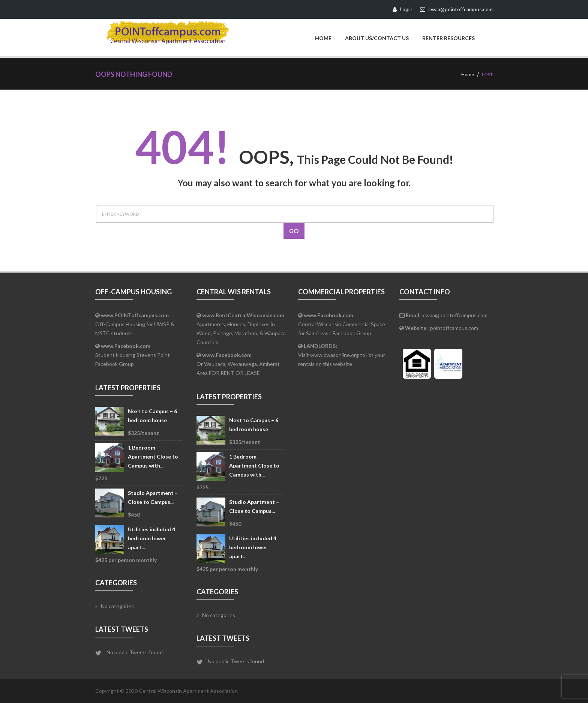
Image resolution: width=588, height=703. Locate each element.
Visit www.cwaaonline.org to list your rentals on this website (342, 355)
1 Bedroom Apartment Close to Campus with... (153, 456)
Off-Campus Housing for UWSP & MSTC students (135, 324)
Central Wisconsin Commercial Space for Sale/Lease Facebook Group (342, 324)
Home (323, 38)
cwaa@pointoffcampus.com (455, 315)
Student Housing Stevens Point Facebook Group (133, 355)
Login (403, 9)
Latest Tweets (122, 629)
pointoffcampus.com (454, 328)
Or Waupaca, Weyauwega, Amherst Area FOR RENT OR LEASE (238, 364)
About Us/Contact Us (377, 38)
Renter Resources (448, 38)
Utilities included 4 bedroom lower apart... (151, 538)
